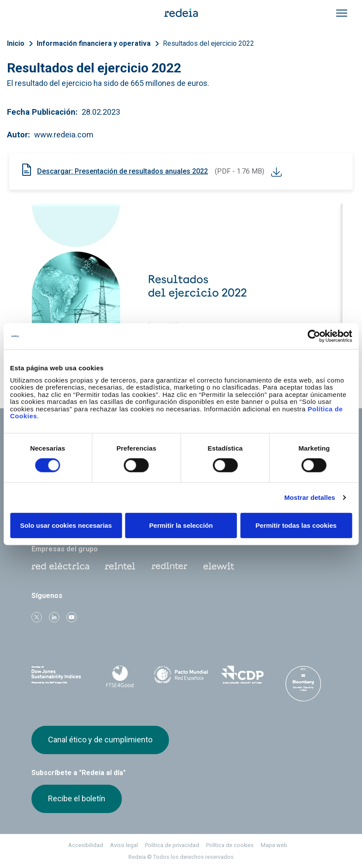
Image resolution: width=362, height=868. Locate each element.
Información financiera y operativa (94, 43)
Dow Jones (59, 675)
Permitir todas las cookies (296, 525)
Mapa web (274, 845)
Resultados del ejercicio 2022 (209, 43)
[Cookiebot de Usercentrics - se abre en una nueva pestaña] (314, 336)
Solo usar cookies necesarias (66, 525)
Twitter (37, 617)
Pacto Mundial (181, 675)
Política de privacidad (172, 845)
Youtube (72, 617)
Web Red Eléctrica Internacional (169, 566)
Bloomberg (303, 683)
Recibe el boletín (77, 798)
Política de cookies (230, 845)
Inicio (16, 43)
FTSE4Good (120, 677)
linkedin (54, 617)
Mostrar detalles (310, 497)
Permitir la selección (181, 525)
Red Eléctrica (60, 566)
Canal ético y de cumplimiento (100, 740)
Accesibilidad (86, 845)
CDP (242, 675)
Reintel (120, 566)
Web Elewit (219, 566)
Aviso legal (124, 845)
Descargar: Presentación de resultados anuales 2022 (122, 171)
